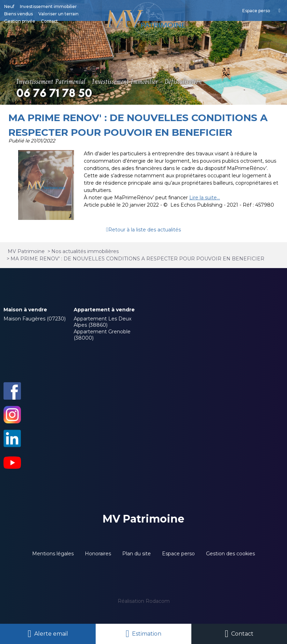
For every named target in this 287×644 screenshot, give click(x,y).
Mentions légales (53, 554)
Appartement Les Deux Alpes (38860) (102, 322)
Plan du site (137, 554)
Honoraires (98, 554)
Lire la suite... (205, 198)
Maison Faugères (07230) (35, 319)
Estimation (147, 634)
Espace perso (178, 554)
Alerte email (51, 634)
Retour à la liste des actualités (145, 230)
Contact (242, 634)
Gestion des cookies (230, 554)
